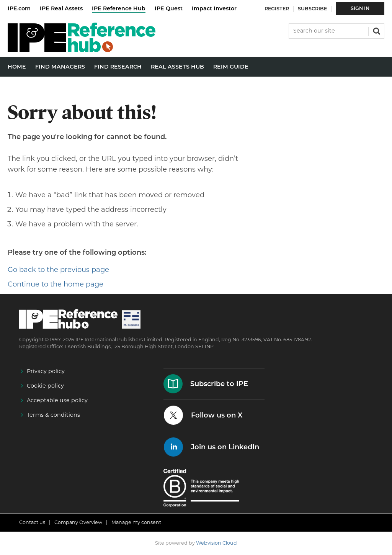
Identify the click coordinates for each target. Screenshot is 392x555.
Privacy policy (46, 371)
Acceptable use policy (57, 400)
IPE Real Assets (61, 8)
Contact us (32, 522)
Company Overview (78, 522)
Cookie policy (45, 386)
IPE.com (19, 8)
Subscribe (312, 9)
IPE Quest (169, 8)
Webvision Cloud (216, 543)
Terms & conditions (53, 415)
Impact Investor (214, 8)
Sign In (360, 8)
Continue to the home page (56, 284)
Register (277, 9)
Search (376, 30)
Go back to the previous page (58, 270)
